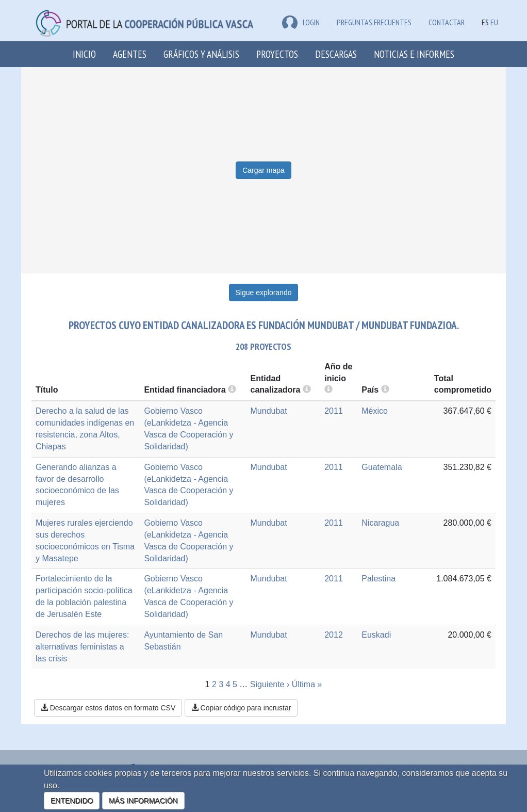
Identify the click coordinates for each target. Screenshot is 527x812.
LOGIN (301, 22)
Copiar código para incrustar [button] (241, 708)
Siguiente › (270, 684)
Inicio (84, 54)
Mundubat (269, 411)
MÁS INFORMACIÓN (143, 801)
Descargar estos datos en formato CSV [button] (108, 708)
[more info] (328, 390)
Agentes (130, 54)
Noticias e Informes (414, 54)
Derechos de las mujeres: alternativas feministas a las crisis (82, 647)
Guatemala (382, 467)
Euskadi (376, 635)
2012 (334, 635)
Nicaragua (380, 523)
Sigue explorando (264, 293)
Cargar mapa (263, 170)
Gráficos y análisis (201, 54)
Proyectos (277, 54)
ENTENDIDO (72, 801)
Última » (307, 684)
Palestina (378, 579)
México (375, 411)
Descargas (336, 54)
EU (494, 22)
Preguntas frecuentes (374, 22)
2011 (334, 411)
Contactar (447, 22)
